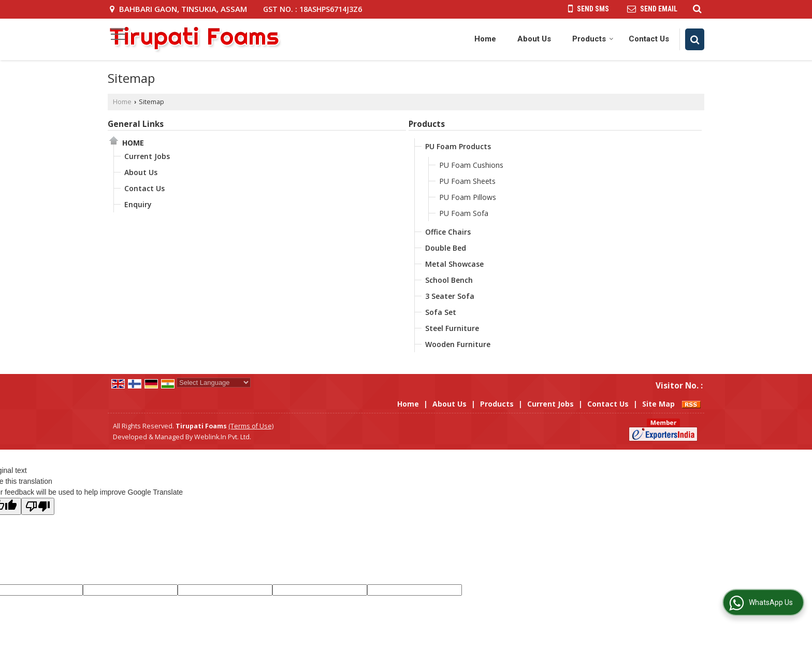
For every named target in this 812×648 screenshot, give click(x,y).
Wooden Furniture (458, 344)
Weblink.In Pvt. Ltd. (223, 437)
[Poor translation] (38, 506)
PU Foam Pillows (468, 197)
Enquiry (138, 204)
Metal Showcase (454, 264)
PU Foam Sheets (467, 181)
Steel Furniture (452, 328)
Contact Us (649, 39)
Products (593, 39)
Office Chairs (448, 232)
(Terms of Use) (251, 426)
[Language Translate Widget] (214, 383)
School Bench (449, 280)
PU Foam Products (458, 146)
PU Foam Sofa (464, 213)
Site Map (658, 404)
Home (485, 39)
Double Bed (446, 248)
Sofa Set (441, 312)
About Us (534, 39)
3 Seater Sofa (450, 296)
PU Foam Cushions (471, 165)
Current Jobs (147, 156)
